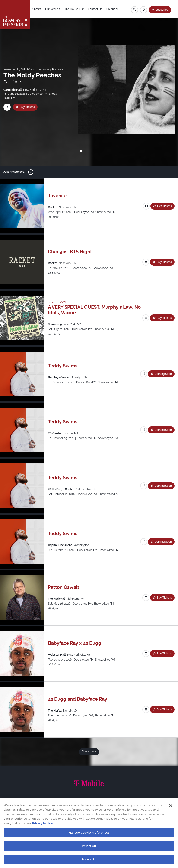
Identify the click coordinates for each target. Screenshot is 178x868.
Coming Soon (163, 374)
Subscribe (162, 10)
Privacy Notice (42, 824)
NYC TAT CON (57, 302)
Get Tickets (164, 206)
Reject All (89, 847)
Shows (37, 9)
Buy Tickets (27, 107)
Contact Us (95, 9)
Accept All (89, 860)
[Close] (171, 807)
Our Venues (53, 9)
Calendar (112, 9)
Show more (89, 751)
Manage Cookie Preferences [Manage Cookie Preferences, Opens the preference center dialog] (89, 834)
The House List (74, 9)
